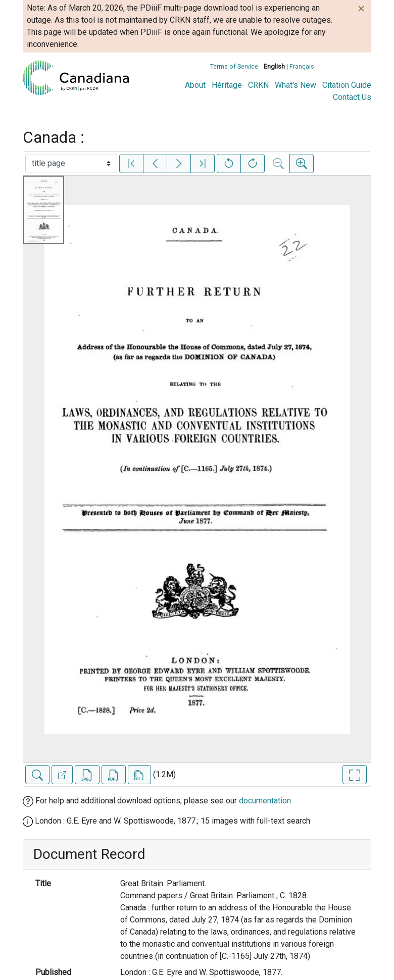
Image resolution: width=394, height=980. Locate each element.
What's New (295, 85)
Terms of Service (234, 66)
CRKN (258, 85)
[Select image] (71, 164)
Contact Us (352, 97)
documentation (265, 801)
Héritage (227, 85)
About (195, 85)
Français (302, 66)
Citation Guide (347, 85)
